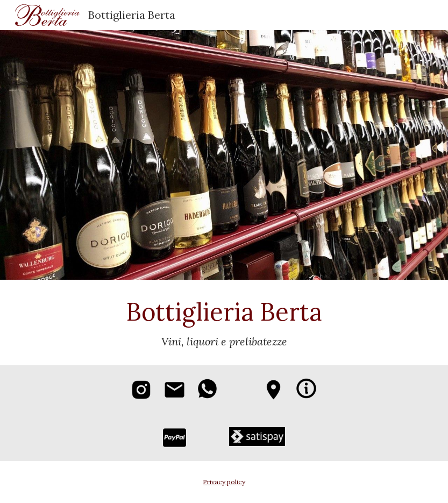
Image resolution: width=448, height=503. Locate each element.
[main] (224, 323)
